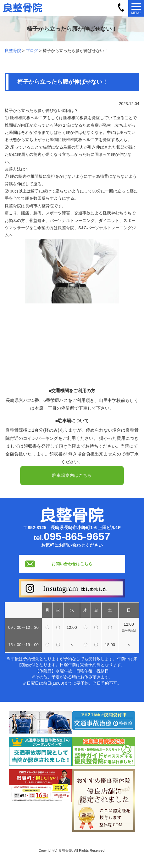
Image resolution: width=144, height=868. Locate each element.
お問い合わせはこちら (72, 564)
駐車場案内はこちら (72, 475)
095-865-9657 (77, 536)
